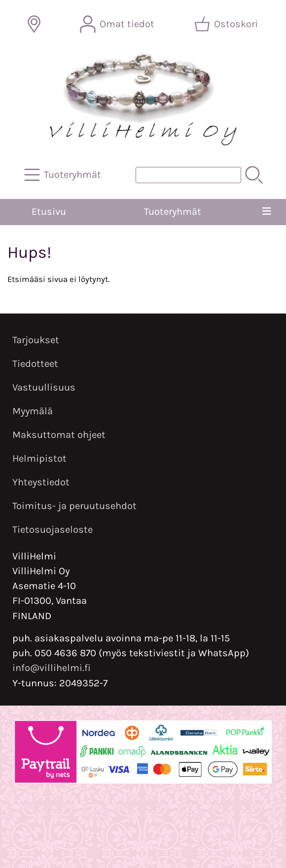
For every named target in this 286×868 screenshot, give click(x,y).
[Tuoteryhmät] (64, 175)
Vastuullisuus (44, 387)
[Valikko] (267, 212)
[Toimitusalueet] (34, 24)
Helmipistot (39, 458)
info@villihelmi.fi (52, 668)
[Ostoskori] (227, 24)
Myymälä (33, 411)
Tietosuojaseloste (53, 530)
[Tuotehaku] (188, 175)
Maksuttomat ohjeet (59, 435)
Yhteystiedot (41, 482)
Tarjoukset (36, 340)
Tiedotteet (35, 364)
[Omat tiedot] (118, 24)
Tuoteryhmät (173, 212)
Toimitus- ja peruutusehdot (74, 506)
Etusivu (49, 212)
